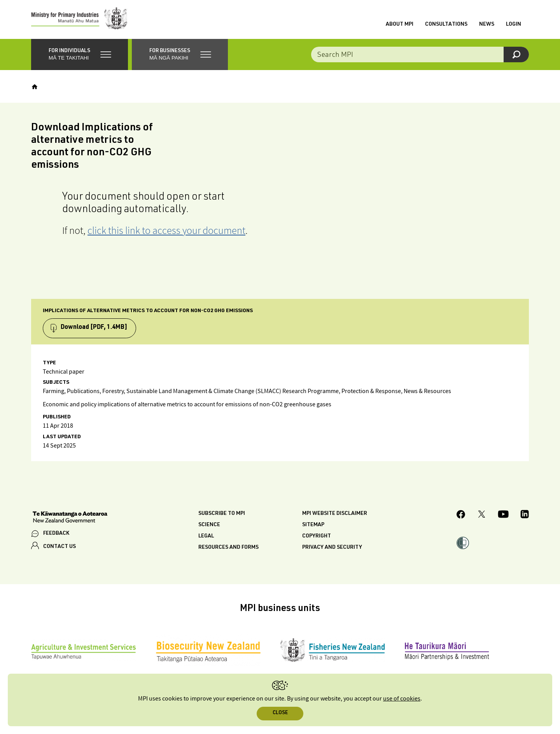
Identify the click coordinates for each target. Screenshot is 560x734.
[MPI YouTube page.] (503, 515)
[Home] (35, 87)
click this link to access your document (166, 230)
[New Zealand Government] (70, 518)
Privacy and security (332, 548)
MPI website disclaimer (335, 514)
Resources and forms (228, 548)
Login (514, 25)
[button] (80, 54)
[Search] (516, 54)
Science (209, 525)
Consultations (446, 25)
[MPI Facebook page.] (461, 515)
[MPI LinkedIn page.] (525, 515)
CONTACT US (59, 547)
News (487, 25)
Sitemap (313, 525)
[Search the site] (420, 54)
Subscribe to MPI (222, 514)
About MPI (400, 25)
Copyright (317, 536)
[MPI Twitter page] (482, 515)
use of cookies (402, 699)
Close (280, 713)
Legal (206, 536)
